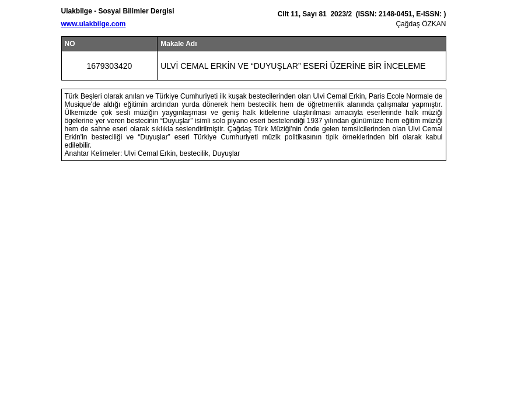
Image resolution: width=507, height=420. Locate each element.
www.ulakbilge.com (94, 24)
